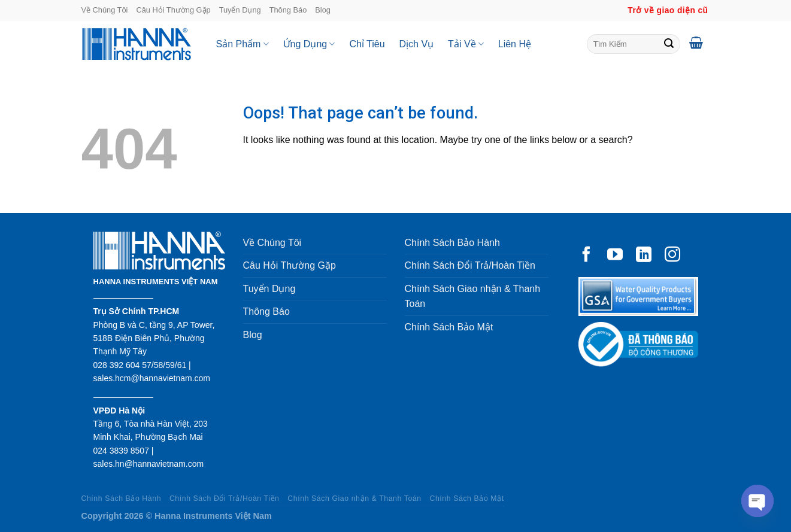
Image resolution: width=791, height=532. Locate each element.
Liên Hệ (515, 44)
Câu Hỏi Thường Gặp (173, 10)
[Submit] (669, 44)
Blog (323, 10)
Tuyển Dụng (240, 10)
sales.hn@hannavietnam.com (149, 464)
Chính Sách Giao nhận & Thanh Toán (473, 297)
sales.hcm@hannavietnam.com (152, 378)
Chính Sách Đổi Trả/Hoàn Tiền (470, 265)
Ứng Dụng (309, 44)
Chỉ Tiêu (367, 44)
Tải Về (466, 44)
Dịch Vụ (417, 44)
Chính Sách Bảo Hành (452, 243)
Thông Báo (288, 10)
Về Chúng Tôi (105, 10)
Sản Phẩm (243, 44)
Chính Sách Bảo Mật (449, 327)
